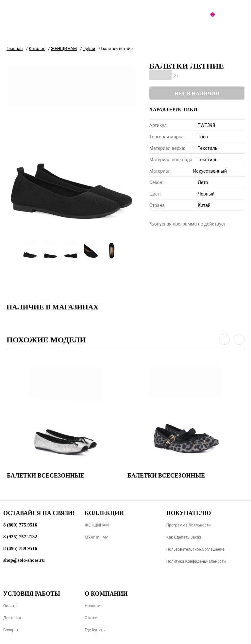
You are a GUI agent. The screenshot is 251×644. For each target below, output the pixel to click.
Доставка (12, 618)
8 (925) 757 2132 (20, 537)
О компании (106, 594)
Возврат (11, 630)
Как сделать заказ (184, 537)
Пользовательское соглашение (195, 549)
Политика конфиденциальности (196, 561)
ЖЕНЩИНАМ (97, 525)
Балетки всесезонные (46, 476)
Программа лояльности (189, 525)
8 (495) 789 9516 (20, 548)
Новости (92, 606)
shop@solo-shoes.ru (24, 560)
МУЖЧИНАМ (97, 537)
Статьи (91, 618)
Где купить (95, 630)
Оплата (10, 606)
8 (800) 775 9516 (20, 525)
